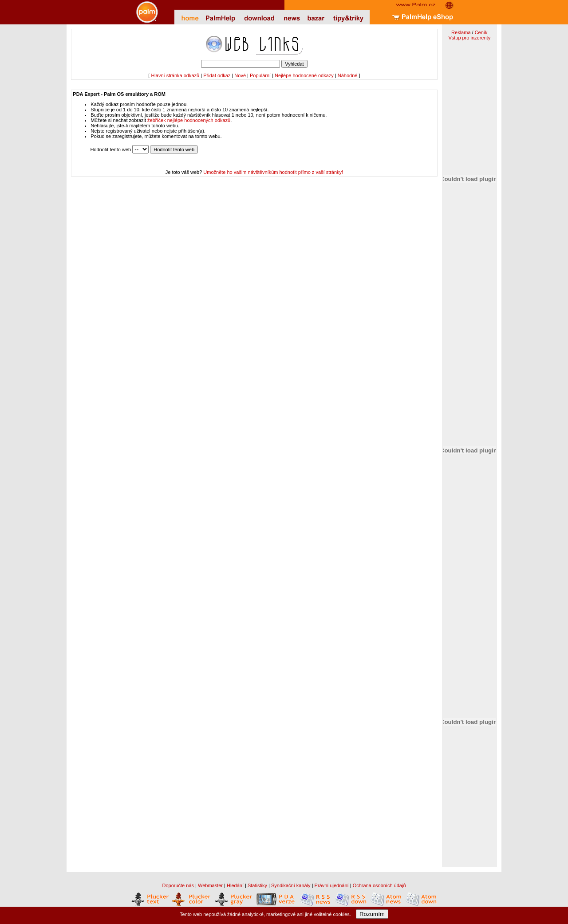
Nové (240, 75)
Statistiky (257, 885)
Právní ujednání (332, 885)
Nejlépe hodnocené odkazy (304, 75)
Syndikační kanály (291, 885)
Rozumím (372, 914)
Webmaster (210, 885)
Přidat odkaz (217, 75)
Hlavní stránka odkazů (175, 75)
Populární (260, 75)
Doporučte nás (178, 885)
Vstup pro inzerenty (469, 38)
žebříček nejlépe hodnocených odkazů (189, 120)
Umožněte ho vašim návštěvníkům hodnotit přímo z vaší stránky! (273, 172)
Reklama (461, 32)
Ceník (481, 32)
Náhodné (348, 75)
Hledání (235, 885)
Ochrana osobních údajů (379, 885)
